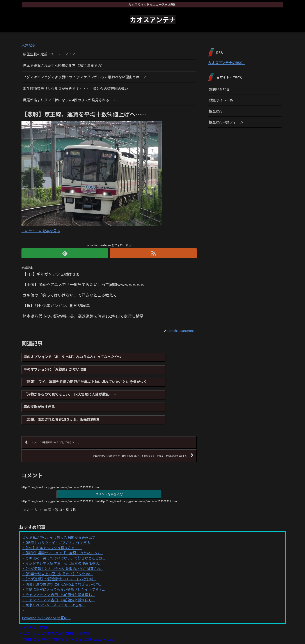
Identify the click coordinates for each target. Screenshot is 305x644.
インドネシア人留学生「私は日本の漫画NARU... (63, 541)
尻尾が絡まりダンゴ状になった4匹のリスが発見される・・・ (71, 100)
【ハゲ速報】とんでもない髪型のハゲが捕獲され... (64, 546)
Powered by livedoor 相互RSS (46, 595)
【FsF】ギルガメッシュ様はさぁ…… (54, 525)
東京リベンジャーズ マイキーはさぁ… (55, 582)
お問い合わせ (219, 89)
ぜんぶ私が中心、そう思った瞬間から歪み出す (59, 515)
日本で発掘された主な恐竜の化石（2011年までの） (64, 65)
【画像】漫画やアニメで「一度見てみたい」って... (64, 530)
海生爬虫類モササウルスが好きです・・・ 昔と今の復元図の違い (76, 88)
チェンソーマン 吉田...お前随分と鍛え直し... (60, 572)
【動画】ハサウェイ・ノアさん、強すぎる (58, 520)
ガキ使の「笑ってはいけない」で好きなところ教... (65, 535)
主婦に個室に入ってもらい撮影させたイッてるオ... (65, 567)
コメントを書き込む (109, 471)
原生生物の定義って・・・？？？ (49, 54)
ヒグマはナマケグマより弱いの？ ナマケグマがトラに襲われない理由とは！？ (85, 77)
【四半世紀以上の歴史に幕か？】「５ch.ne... (59, 551)
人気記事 (28, 45)
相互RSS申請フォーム (226, 122)
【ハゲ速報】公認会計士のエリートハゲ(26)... (61, 556)
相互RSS (216, 111)
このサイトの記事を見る (41, 231)
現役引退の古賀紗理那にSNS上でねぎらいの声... (64, 561)
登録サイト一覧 (221, 100)
